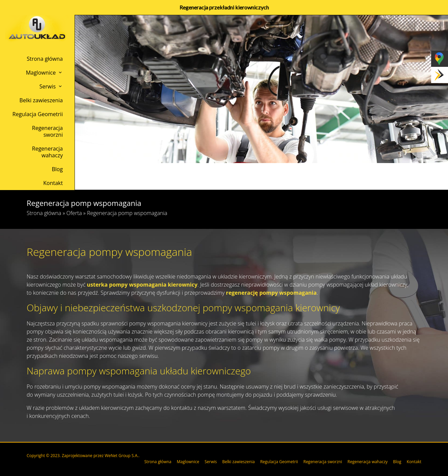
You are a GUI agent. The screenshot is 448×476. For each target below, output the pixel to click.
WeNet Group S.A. (121, 456)
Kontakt (53, 183)
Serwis (48, 86)
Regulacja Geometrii (38, 114)
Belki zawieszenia (41, 100)
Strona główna (45, 59)
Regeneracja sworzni (47, 131)
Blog (57, 169)
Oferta (74, 213)
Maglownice (41, 73)
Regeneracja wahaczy (47, 152)
